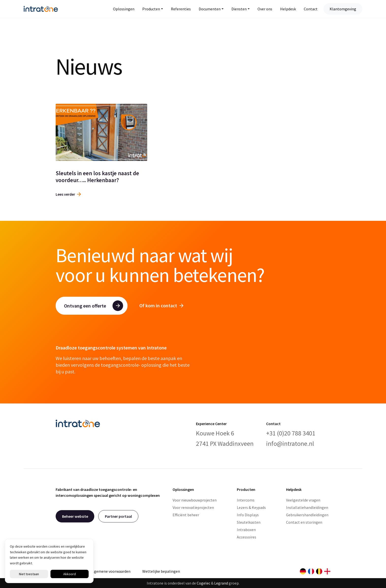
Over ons (265, 9)
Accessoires (247, 537)
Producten (151, 9)
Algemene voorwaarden (111, 571)
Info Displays (248, 515)
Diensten (239, 9)
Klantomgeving (343, 9)
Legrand (221, 583)
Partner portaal (118, 516)
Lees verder (68, 194)
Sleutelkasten (249, 522)
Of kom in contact (161, 305)
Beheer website (75, 516)
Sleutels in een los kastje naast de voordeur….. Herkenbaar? (97, 177)
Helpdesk (288, 9)
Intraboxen (246, 530)
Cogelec (203, 583)
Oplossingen (124, 9)
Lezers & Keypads (251, 507)
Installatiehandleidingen (307, 507)
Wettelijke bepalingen (161, 571)
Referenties (181, 9)
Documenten (210, 9)
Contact (311, 9)
